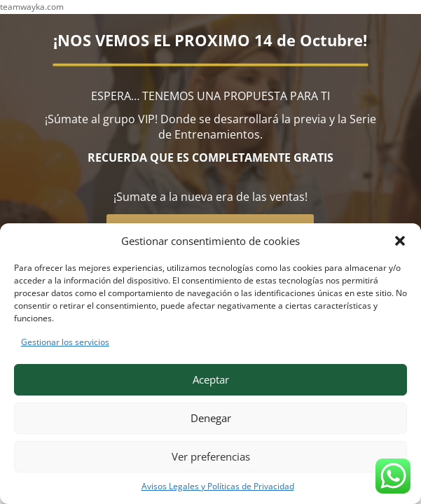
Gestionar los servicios (65, 342)
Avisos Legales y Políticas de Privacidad (218, 486)
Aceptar (211, 379)
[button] (400, 241)
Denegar (211, 418)
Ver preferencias (211, 456)
